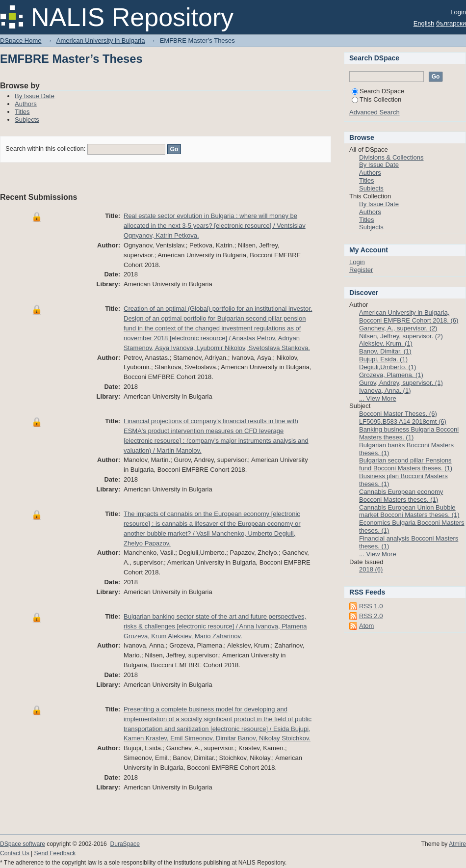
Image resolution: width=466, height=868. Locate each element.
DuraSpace (125, 844)
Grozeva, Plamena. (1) (391, 375)
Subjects (27, 120)
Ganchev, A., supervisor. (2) (398, 328)
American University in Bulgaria (101, 41)
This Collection (376, 99)
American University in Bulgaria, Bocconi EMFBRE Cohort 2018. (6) (409, 316)
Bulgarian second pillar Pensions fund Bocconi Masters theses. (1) (406, 464)
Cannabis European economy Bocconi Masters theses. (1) (401, 496)
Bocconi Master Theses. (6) (398, 414)
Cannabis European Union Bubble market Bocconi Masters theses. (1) (409, 511)
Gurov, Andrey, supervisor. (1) (401, 383)
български (451, 23)
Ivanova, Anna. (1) (385, 391)
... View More (378, 398)
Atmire (457, 844)
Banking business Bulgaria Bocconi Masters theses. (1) (409, 433)
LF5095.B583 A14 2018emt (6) (403, 421)
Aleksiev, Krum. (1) (386, 343)
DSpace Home (21, 41)
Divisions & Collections (391, 157)
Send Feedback (55, 853)
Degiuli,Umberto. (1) (388, 367)
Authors (26, 104)
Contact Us (15, 853)
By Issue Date (35, 96)
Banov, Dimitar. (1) (385, 351)
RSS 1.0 (371, 606)
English (424, 23)
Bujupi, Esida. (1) (383, 359)
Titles (22, 112)
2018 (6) (371, 569)
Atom (366, 626)
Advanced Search (375, 112)
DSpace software (23, 844)
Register (361, 270)
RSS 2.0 (371, 616)
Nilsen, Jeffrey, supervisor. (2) (401, 336)
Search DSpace (378, 91)
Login (458, 12)
